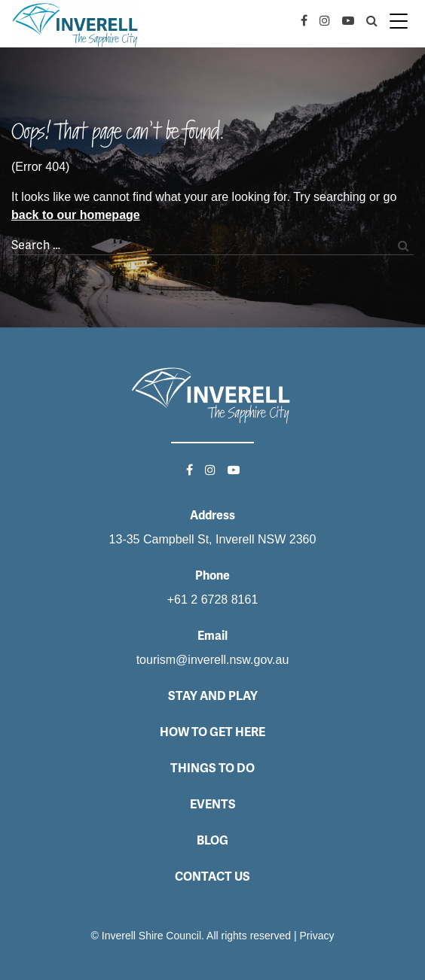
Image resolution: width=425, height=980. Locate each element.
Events (213, 804)
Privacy (317, 936)
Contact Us (212, 877)
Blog (212, 840)
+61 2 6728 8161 (213, 600)
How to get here (212, 732)
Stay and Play (213, 696)
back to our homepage (76, 215)
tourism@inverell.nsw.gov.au (213, 660)
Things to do (212, 768)
